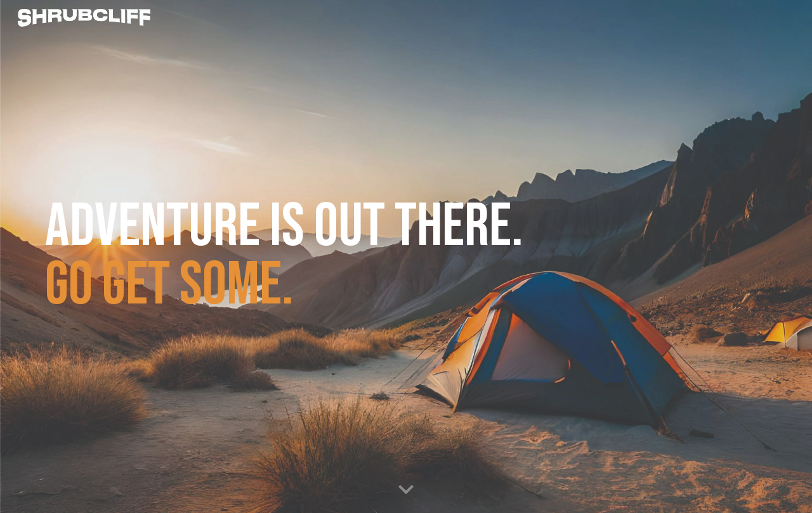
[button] (406, 490)
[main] (312, 256)
